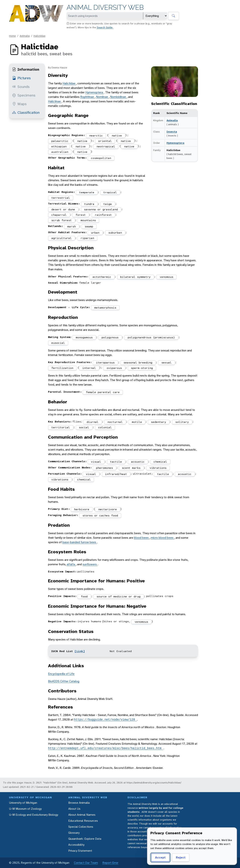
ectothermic (102, 277)
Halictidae (39, 36)
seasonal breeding (138, 362)
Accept (160, 857)
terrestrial (61, 198)
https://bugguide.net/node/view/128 (105, 720)
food (84, 596)
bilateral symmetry (135, 277)
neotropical (106, 146)
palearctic (60, 141)
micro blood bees (162, 538)
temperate (87, 192)
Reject (181, 857)
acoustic (138, 462)
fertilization (62, 368)
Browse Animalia (79, 803)
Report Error (110, 863)
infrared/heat (116, 474)
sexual (166, 362)
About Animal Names (82, 815)
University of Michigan (23, 803)
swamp (89, 226)
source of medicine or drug (118, 596)
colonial (105, 427)
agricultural (61, 238)
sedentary (159, 422)
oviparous (114, 368)
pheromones (104, 468)
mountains (88, 220)
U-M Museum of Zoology (25, 809)
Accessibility (76, 845)
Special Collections (81, 827)
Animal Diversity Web (105, 7)
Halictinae (55, 101)
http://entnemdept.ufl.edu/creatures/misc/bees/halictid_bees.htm (106, 748)
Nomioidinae (118, 97)
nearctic (96, 136)
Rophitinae (87, 97)
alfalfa (71, 564)
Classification (26, 112)
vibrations (158, 468)
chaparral (59, 215)
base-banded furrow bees (80, 542)
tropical (110, 192)
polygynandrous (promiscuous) (151, 337)
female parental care (103, 392)
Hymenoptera (175, 143)
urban (95, 233)
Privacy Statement (80, 851)
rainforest (103, 215)
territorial (61, 427)
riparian (87, 238)
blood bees (142, 538)
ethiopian (59, 146)
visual (96, 462)
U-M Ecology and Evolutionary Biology (34, 815)
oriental (105, 141)
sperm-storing (142, 368)
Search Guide (105, 27)
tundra (89, 204)
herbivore (82, 509)
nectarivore (108, 509)
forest (81, 215)
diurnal (93, 422)
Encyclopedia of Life (61, 674)
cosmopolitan (101, 158)
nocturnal (115, 422)
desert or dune (63, 209)
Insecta (172, 132)
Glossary (74, 833)
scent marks (131, 468)
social (84, 427)
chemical (160, 462)
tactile (116, 462)
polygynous (110, 337)
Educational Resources (83, 821)
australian (60, 152)
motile (137, 422)
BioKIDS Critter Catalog (64, 681)
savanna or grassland (101, 209)
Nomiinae (102, 97)
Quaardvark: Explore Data (85, 839)
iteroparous (105, 362)
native (117, 136)
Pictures (21, 78)
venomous (166, 277)
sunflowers (90, 564)
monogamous (84, 337)
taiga (108, 204)
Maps (19, 104)
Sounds (21, 87)
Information (26, 69)
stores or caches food (100, 515)
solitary (182, 422)
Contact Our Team (86, 863)
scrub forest (61, 220)
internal (89, 368)
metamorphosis (105, 308)
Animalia (25, 36)
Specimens (24, 95)
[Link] (80, 651)
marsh (72, 226)
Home (12, 36)
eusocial (58, 343)
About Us (74, 809)
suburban (115, 233)
